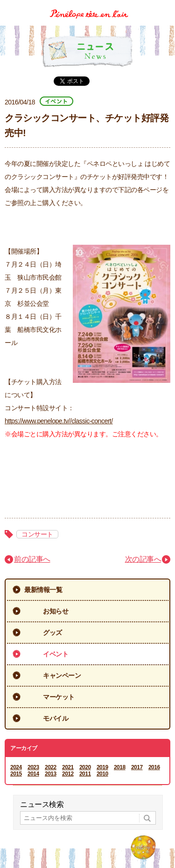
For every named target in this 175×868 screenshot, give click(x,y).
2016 (154, 767)
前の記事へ (32, 559)
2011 (85, 774)
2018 (120, 767)
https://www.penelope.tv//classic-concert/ (59, 421)
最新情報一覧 (43, 590)
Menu (164, 6)
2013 (51, 774)
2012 (68, 774)
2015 (16, 774)
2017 (137, 767)
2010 (102, 774)
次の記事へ (143, 559)
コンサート (37, 534)
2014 (33, 774)
